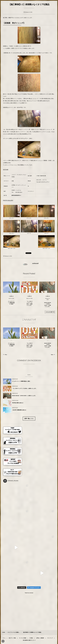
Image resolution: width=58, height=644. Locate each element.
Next (53, 355)
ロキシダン (19, 53)
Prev (5, 355)
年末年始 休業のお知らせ (18, 403)
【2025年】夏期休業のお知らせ (19, 410)
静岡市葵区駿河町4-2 (16, 195)
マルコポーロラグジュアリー (43, 182)
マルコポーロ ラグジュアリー (21, 138)
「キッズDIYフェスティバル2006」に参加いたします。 (24, 388)
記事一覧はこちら (29, 419)
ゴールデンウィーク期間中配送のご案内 (21, 381)
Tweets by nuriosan (29, 593)
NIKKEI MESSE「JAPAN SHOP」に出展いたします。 (24, 396)
